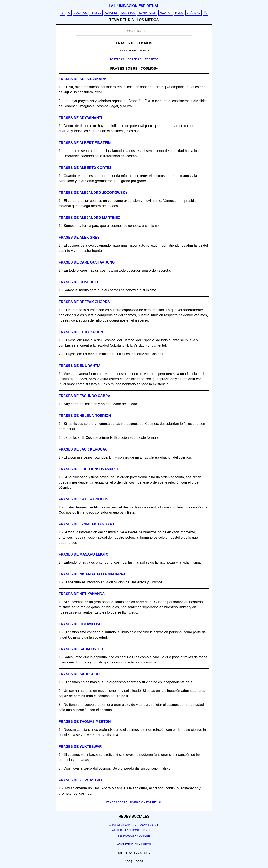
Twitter (116, 830)
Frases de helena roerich (85, 416)
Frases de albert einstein (85, 143)
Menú (179, 13)
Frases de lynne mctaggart (87, 524)
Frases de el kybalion (81, 332)
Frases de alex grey (79, 237)
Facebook (132, 830)
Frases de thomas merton (85, 722)
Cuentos (80, 13)
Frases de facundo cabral (86, 396)
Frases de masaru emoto (84, 554)
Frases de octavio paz (81, 624)
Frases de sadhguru (79, 674)
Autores (111, 13)
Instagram (126, 836)
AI (69, 13)
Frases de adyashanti (80, 118)
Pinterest (150, 830)
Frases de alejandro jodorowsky (93, 193)
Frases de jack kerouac (83, 449)
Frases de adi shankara (83, 79)
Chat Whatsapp (120, 825)
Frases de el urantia (80, 366)
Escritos (128, 13)
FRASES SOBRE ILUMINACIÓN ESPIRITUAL (134, 802)
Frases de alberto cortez (85, 168)
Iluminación (147, 13)
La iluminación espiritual (134, 6)
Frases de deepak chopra (84, 302)
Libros (146, 845)
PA (63, 13)
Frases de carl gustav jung (87, 262)
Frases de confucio (78, 282)
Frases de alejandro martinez (89, 218)
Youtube (143, 836)
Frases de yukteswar (80, 747)
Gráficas (193, 13)
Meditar (166, 13)
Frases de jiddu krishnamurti (88, 469)
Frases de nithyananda (82, 594)
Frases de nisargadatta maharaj (92, 574)
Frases (96, 13)
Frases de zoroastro (80, 780)
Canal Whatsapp (147, 825)
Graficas (134, 59)
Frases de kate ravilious (84, 499)
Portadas (117, 59)
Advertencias (128, 845)
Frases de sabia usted (81, 649)
